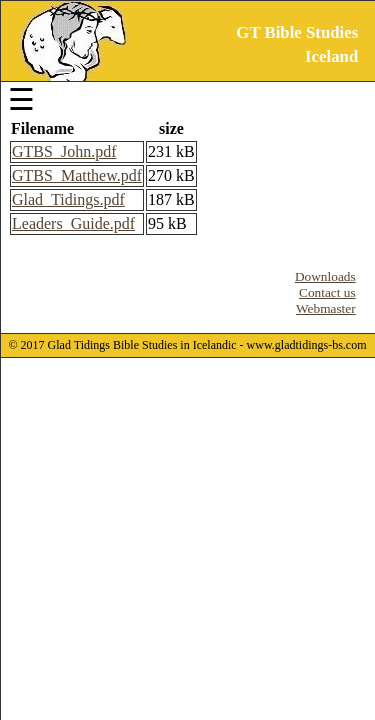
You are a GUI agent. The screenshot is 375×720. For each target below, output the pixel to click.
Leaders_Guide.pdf (73, 223)
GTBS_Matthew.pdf (77, 175)
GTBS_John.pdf (64, 151)
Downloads (325, 276)
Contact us (327, 292)
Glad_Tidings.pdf (68, 199)
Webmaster (326, 308)
